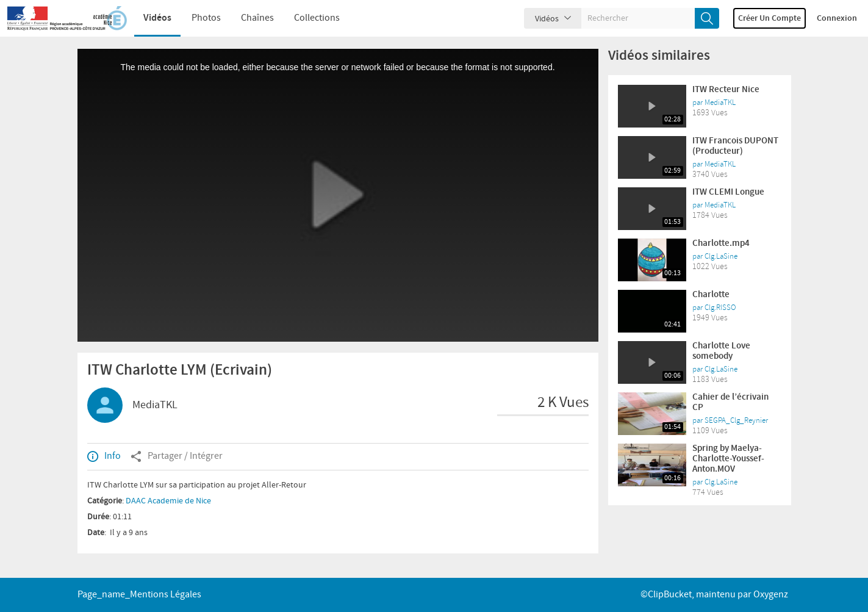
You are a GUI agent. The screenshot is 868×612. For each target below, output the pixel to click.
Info (104, 456)
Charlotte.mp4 (721, 243)
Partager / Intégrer (177, 456)
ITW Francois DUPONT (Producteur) (735, 146)
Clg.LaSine (721, 256)
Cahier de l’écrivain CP (730, 402)
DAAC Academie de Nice (168, 501)
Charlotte (711, 295)
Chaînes (257, 18)
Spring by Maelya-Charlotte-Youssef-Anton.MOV (728, 459)
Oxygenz (771, 595)
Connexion (837, 18)
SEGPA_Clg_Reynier (736, 420)
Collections (317, 18)
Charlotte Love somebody (721, 351)
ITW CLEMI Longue (728, 192)
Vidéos (157, 18)
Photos (206, 18)
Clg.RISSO (720, 308)
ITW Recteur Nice (726, 90)
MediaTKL (155, 405)
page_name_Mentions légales (139, 595)
